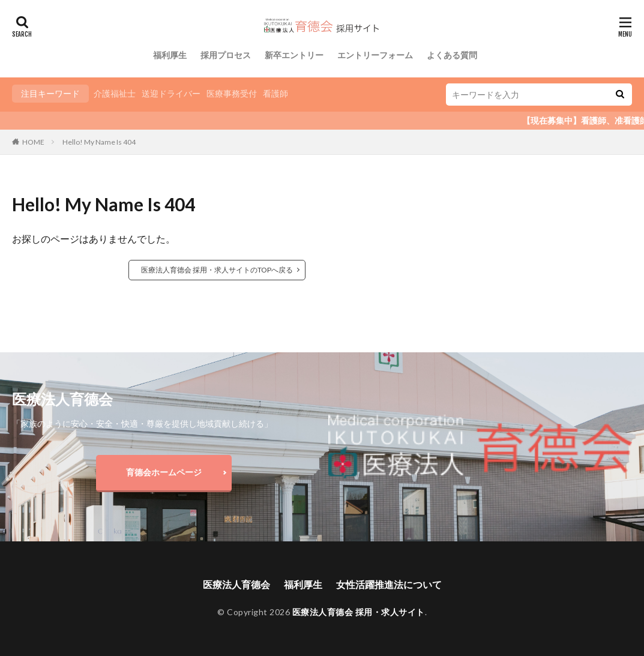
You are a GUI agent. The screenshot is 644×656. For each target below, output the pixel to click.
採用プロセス (226, 55)
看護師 (275, 93)
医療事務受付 (232, 93)
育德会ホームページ (164, 472)
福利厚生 (170, 55)
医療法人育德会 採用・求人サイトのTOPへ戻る (217, 270)
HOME (33, 142)
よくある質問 (452, 55)
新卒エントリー (294, 55)
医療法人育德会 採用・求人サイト (359, 612)
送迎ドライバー (171, 93)
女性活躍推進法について (389, 584)
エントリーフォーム (375, 55)
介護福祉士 (115, 93)
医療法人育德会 (236, 584)
